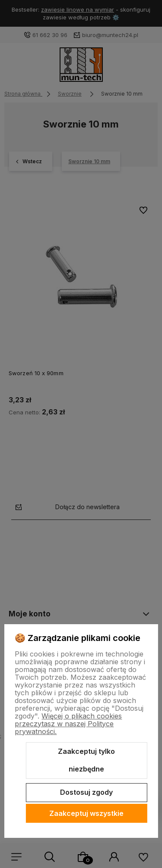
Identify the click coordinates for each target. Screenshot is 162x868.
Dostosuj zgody (86, 792)
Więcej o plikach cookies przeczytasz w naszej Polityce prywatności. (68, 724)
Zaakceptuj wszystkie (86, 813)
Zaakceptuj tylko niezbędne (86, 760)
